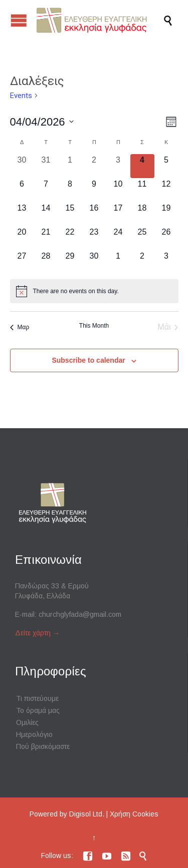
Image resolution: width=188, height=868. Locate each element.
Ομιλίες (27, 722)
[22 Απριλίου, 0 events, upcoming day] (70, 238)
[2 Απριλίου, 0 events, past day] (94, 166)
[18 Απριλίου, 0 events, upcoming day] (142, 214)
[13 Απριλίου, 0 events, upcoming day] (22, 214)
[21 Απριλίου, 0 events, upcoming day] (46, 238)
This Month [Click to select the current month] (94, 326)
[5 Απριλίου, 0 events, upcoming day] (166, 166)
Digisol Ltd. (87, 814)
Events (21, 96)
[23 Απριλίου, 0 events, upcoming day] (94, 238)
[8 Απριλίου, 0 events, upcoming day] (70, 190)
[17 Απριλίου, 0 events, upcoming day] (118, 214)
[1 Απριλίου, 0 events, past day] (70, 166)
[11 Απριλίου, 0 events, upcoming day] (142, 190)
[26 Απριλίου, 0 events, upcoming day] (166, 238)
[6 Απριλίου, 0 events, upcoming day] (22, 190)
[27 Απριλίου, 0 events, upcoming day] (22, 262)
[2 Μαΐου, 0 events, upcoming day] (142, 262)
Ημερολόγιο (34, 734)
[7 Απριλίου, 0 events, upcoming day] (46, 190)
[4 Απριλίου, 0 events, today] (142, 166)
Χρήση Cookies (134, 814)
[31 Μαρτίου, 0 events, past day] (46, 166)
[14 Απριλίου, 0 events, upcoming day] (46, 214)
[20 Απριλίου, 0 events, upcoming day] (22, 238)
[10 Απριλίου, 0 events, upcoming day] (118, 190)
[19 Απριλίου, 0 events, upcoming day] (166, 214)
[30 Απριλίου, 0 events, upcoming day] (94, 262)
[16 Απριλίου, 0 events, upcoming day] (94, 214)
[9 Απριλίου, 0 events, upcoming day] (94, 190)
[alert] (94, 291)
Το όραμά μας (38, 710)
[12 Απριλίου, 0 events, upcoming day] (166, 190)
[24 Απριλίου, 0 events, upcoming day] (118, 238)
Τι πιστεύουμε (37, 698)
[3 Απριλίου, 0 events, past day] (118, 166)
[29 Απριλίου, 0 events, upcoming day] (70, 262)
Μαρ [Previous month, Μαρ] (20, 327)
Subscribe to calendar (88, 360)
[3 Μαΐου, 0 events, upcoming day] (166, 262)
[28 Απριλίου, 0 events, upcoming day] (46, 262)
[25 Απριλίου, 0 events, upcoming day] (142, 238)
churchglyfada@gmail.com (80, 614)
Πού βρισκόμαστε (43, 746)
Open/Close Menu (19, 20)
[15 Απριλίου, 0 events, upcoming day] (70, 214)
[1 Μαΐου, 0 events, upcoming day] (118, 262)
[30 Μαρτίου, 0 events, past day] (22, 166)
